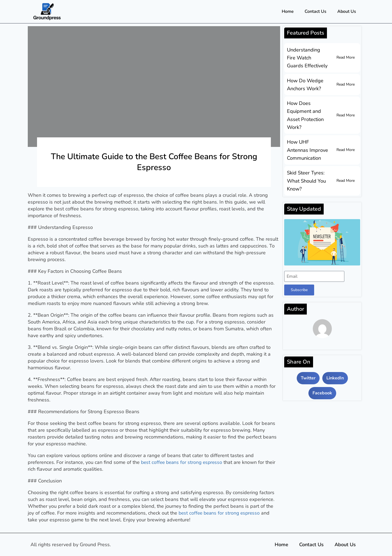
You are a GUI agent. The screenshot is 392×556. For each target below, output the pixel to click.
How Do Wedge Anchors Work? (305, 84)
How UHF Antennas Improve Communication (307, 149)
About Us (347, 11)
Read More (346, 57)
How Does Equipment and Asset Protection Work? (305, 114)
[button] (308, 376)
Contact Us (316, 11)
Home (288, 11)
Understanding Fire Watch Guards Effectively (308, 58)
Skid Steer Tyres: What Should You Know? (306, 179)
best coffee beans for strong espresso (183, 462)
